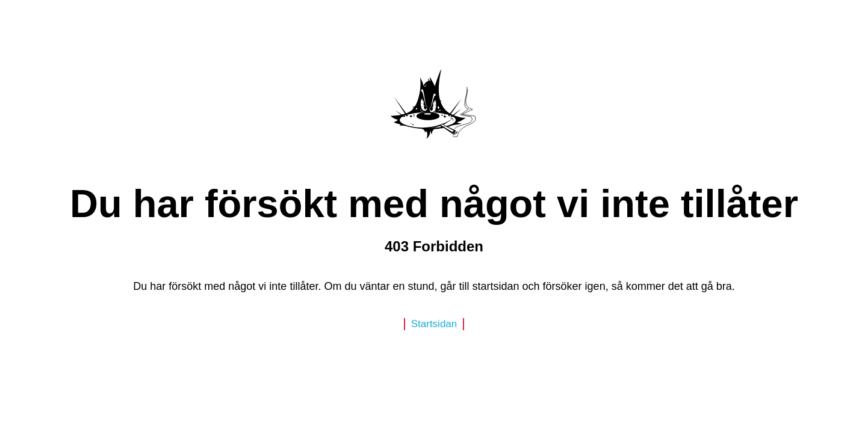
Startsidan (434, 324)
